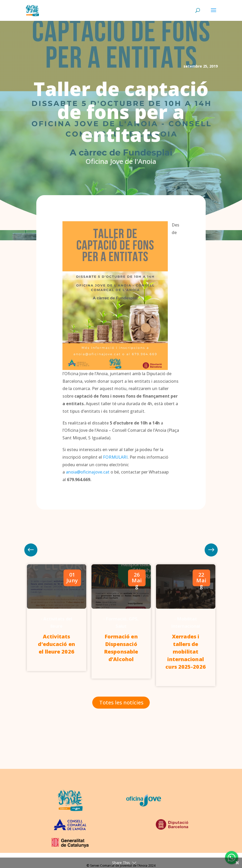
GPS (133, 619)
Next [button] (31, 550)
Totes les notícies (121, 702)
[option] (57, 618)
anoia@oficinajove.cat (88, 472)
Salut (121, 626)
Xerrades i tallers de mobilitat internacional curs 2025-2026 (185, 652)
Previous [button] (211, 550)
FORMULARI (115, 457)
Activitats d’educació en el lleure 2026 (56, 644)
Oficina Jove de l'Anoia (121, 161)
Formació (116, 619)
